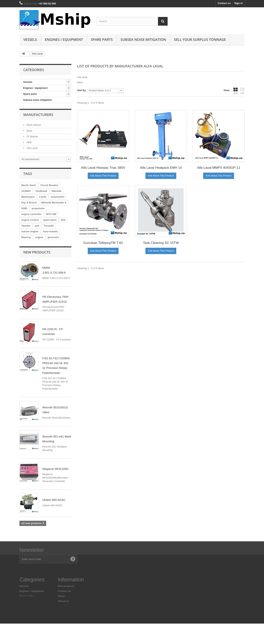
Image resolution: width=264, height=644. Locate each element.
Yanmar (26, 226)
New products (37, 252)
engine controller (31, 214)
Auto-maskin (50, 231)
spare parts (50, 220)
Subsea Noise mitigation (143, 39)
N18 (63, 220)
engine (39, 237)
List (242, 91)
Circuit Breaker (49, 185)
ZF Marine (32, 136)
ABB (29, 142)
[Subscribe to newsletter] (73, 559)
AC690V (26, 191)
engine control (30, 220)
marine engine (30, 231)
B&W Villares (33, 125)
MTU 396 (51, 214)
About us (63, 601)
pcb (37, 226)
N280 (24, 208)
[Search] (163, 21)
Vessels (30, 39)
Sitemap (63, 620)
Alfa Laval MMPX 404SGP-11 (219, 168)
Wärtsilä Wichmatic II (54, 203)
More (80, 82)
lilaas (29, 131)
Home (61, 596)
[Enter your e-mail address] (48, 559)
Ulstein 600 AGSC (54, 500)
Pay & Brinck (29, 203)
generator (53, 237)
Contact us (224, 3)
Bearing (26, 237)
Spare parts (102, 39)
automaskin (58, 197)
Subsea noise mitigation (38, 100)
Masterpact (28, 197)
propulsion (38, 208)
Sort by (81, 90)
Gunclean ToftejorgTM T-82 (103, 243)
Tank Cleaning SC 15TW (161, 243)
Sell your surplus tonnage (200, 39)
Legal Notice (65, 606)
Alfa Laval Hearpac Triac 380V (103, 168)
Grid (236, 91)
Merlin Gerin (29, 185)
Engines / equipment (64, 39)
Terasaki (49, 226)
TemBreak (41, 191)
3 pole (43, 197)
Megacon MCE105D (55, 469)
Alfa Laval (32, 148)
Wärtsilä (56, 191)
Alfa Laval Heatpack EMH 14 (161, 168)
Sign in (239, 3)
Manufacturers (38, 115)
